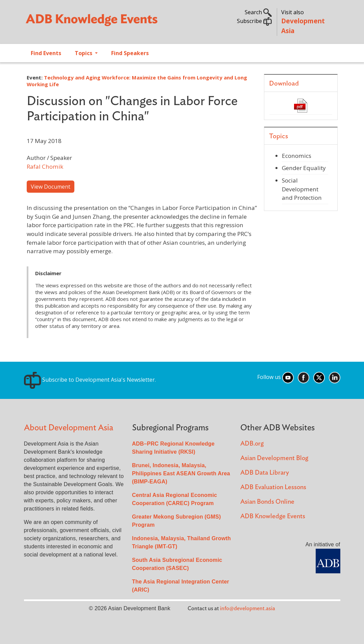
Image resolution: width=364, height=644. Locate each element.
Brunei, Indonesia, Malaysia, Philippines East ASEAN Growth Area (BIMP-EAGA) (181, 473)
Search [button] (258, 12)
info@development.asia (248, 609)
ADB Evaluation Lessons (273, 487)
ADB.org (252, 444)
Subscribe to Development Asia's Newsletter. (90, 380)
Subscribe (254, 21)
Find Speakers (130, 53)
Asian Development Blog (274, 458)
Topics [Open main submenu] (84, 53)
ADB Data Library (265, 473)
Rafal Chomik (45, 166)
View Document (51, 187)
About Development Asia (69, 428)
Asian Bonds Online (267, 502)
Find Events (46, 53)
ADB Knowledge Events (273, 516)
